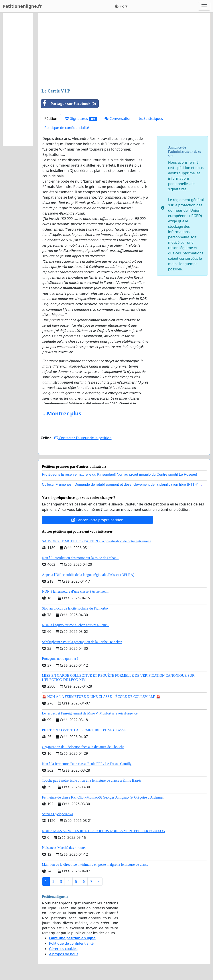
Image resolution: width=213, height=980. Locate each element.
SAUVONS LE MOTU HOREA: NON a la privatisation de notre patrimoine (97, 541)
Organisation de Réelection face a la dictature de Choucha (83, 747)
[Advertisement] (124, 51)
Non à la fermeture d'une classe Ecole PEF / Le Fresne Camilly (87, 764)
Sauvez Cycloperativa (57, 814)
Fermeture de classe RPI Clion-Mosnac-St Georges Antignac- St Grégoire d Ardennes (103, 797)
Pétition (51, 119)
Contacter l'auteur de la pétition (83, 438)
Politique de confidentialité (67, 128)
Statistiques (151, 119)
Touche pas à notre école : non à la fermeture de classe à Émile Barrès (92, 780)
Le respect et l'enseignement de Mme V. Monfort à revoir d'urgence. (90, 713)
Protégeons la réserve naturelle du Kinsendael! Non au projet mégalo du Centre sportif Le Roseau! (119, 474)
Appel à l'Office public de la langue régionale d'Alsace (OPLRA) (88, 575)
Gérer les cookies (63, 949)
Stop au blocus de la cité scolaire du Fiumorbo (75, 608)
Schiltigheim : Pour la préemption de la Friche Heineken (82, 642)
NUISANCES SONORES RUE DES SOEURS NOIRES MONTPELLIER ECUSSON (104, 831)
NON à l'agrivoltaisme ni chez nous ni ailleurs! (75, 625)
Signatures (81, 119)
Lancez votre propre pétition (97, 520)
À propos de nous (64, 954)
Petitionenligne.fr (22, 6)
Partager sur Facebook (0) (68, 104)
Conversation (118, 119)
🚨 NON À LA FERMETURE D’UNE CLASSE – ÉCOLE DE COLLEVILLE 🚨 (101, 697)
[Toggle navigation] (204, 6)
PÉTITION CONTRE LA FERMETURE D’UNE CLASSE (84, 730)
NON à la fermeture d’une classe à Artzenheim (75, 591)
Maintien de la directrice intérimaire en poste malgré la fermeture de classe (95, 864)
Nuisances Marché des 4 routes (64, 848)
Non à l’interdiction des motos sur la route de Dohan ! (80, 558)
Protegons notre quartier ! (60, 659)
